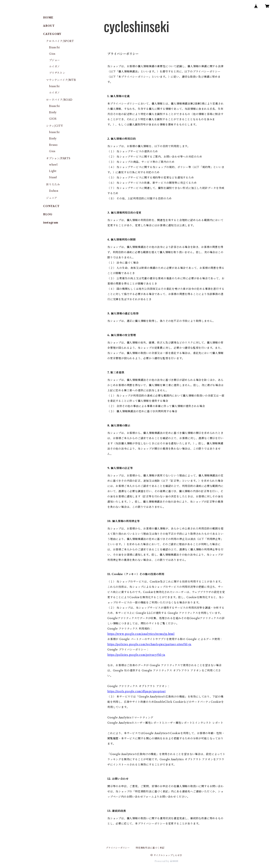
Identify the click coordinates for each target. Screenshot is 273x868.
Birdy (53, 112)
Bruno (53, 145)
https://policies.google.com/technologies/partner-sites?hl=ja (149, 644)
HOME (48, 18)
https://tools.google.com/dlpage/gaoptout (136, 691)
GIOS (53, 119)
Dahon (54, 191)
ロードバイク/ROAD (59, 100)
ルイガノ (55, 66)
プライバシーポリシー (118, 848)
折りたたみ (53, 184)
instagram (51, 223)
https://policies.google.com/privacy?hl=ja (136, 655)
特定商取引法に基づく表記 (150, 848)
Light (53, 171)
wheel (53, 165)
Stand (53, 177)
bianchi (54, 86)
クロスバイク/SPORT (60, 41)
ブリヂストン (57, 73)
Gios (52, 54)
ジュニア (52, 198)
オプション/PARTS (58, 158)
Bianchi (54, 47)
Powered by (166, 861)
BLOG (48, 214)
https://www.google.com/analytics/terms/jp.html (141, 634)
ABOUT (49, 26)
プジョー (55, 60)
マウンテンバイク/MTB (61, 80)
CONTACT (51, 206)
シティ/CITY (54, 126)
